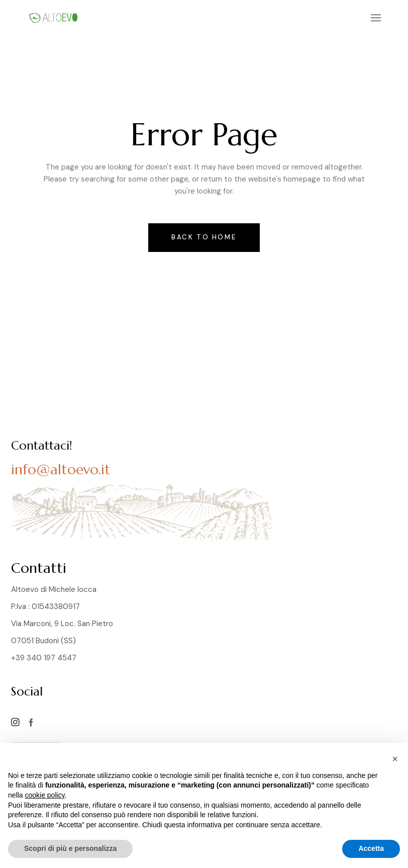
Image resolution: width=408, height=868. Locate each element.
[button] (395, 759)
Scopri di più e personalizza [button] (70, 848)
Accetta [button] (371, 848)
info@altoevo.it (61, 469)
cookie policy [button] (44, 795)
